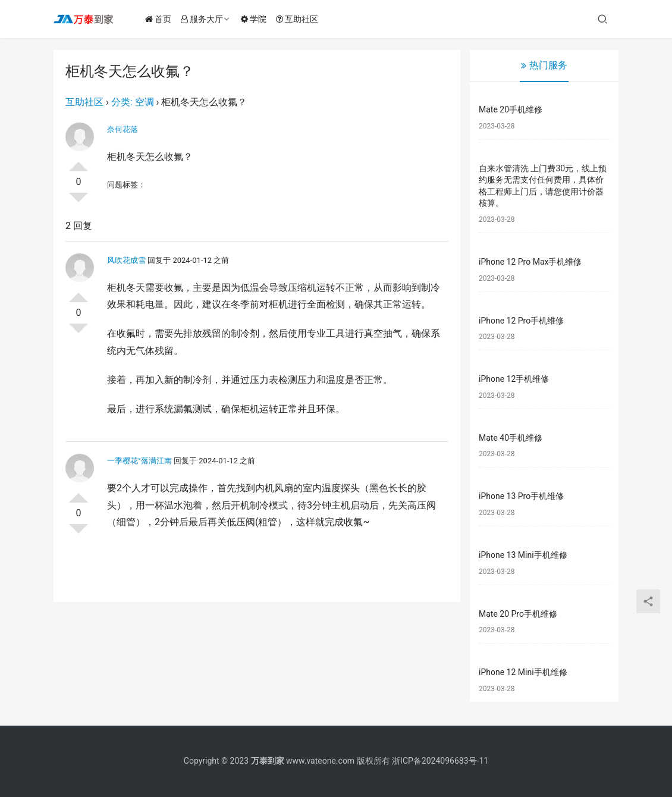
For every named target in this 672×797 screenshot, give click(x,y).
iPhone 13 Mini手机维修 (523, 555)
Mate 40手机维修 (511, 438)
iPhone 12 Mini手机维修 (523, 672)
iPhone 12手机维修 (514, 379)
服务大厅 (203, 19)
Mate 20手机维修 (511, 109)
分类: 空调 (133, 102)
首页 (159, 19)
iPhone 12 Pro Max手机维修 (530, 262)
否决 (78, 202)
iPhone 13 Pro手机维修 (521, 496)
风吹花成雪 (126, 260)
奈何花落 (123, 129)
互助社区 (298, 19)
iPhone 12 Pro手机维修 (521, 321)
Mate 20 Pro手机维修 (518, 614)
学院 (255, 19)
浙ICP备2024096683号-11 (440, 761)
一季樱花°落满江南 (139, 461)
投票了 (78, 162)
